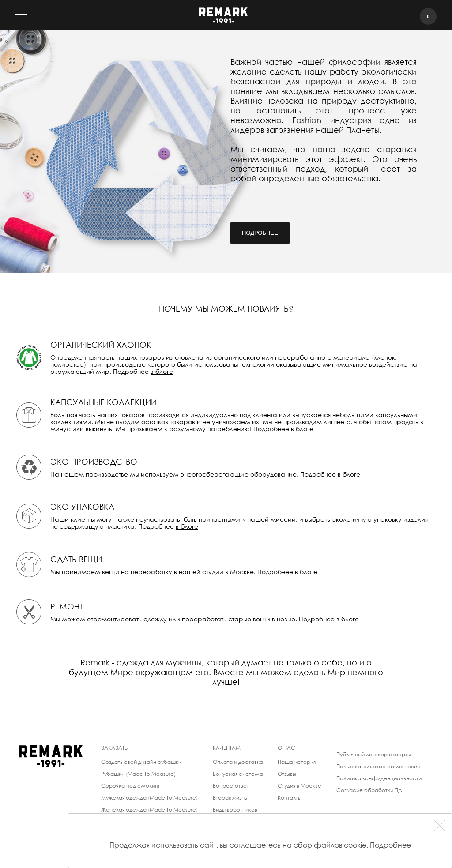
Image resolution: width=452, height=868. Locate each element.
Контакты (290, 798)
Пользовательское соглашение (379, 766)
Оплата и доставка (238, 762)
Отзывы (287, 774)
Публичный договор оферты (374, 754)
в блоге (162, 371)
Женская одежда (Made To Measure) (149, 810)
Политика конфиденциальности (379, 778)
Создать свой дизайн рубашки (141, 762)
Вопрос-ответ (231, 786)
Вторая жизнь (230, 798)
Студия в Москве (299, 786)
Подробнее (260, 233)
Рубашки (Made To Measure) (138, 774)
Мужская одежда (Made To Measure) (149, 798)
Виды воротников (235, 810)
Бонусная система (238, 774)
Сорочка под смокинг (130, 786)
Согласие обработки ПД (369, 790)
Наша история (297, 762)
